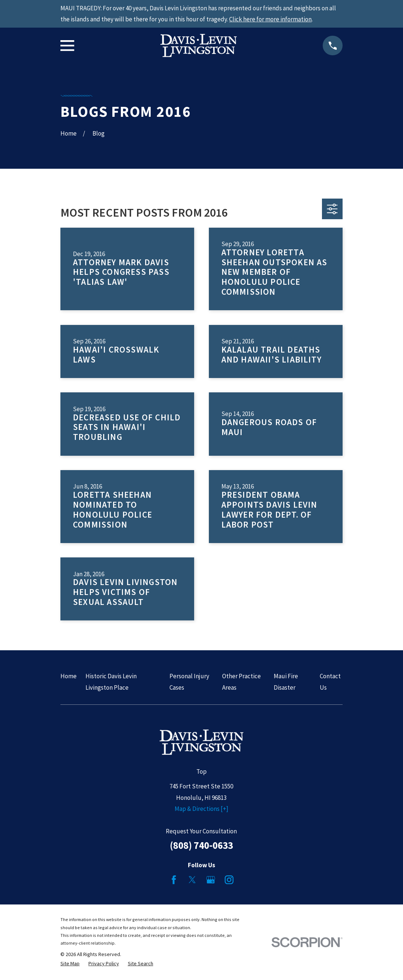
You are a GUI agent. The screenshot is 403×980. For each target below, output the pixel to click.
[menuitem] (70, 964)
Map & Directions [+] (201, 809)
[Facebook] (174, 880)
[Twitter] (192, 880)
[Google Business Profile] (211, 880)
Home (69, 676)
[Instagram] (229, 880)
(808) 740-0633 (201, 845)
